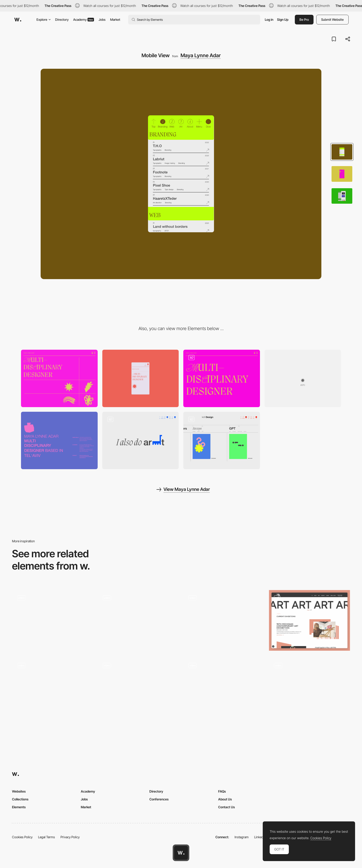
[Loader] (303, 378)
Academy (84, 19)
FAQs (222, 791)
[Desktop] (59, 378)
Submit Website (332, 19)
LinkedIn (260, 837)
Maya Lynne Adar (201, 55)
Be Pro (304, 19)
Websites (19, 791)
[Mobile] (141, 378)
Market (115, 19)
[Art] (309, 620)
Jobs (102, 19)
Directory (62, 19)
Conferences (159, 799)
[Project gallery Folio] (138, 688)
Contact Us (226, 807)
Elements (19, 807)
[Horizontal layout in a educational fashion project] (224, 619)
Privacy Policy (70, 837)
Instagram (242, 837)
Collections (20, 799)
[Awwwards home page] (181, 853)
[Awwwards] (18, 20)
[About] (59, 440)
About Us (225, 799)
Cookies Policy (22, 837)
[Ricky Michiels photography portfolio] (138, 619)
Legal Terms (47, 837)
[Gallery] (309, 688)
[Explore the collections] (224, 688)
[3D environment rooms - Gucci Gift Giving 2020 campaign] (53, 619)
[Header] (222, 378)
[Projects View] (141, 440)
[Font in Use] (53, 688)
